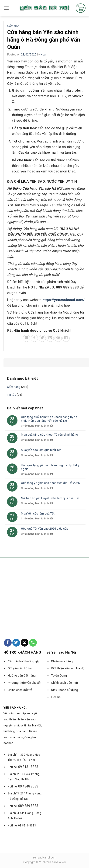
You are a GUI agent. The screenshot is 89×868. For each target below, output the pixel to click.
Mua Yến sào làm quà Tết (38, 513)
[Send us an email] (25, 643)
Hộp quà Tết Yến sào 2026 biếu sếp (45, 529)
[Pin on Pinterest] (58, 338)
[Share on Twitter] (42, 338)
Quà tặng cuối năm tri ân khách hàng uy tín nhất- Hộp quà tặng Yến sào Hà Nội (49, 419)
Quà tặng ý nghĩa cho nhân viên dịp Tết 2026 (50, 483)
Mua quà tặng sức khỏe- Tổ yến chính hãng (50, 435)
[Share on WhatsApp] (26, 338)
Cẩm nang (14, 26)
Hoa (43, 55)
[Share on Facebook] (34, 338)
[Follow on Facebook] (8, 643)
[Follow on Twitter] (16, 643)
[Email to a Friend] (50, 338)
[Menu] (6, 8)
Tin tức (12, 395)
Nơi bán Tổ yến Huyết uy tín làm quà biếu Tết (50, 498)
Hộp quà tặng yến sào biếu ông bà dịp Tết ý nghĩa (50, 467)
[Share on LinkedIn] (66, 338)
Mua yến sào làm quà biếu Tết (41, 450)
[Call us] (33, 643)
